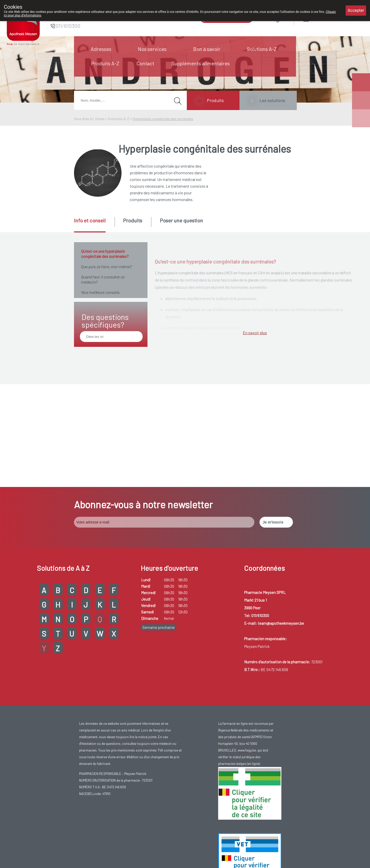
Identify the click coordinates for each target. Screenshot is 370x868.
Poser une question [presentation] (181, 220)
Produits (215, 100)
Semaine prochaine (159, 617)
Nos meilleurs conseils (100, 292)
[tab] (94, 225)
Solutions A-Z (262, 49)
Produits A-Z (105, 63)
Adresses (101, 49)
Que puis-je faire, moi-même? (107, 266)
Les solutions (272, 100)
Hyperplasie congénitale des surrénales (163, 119)
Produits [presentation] (133, 220)
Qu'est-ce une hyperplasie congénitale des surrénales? (105, 254)
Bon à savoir (207, 49)
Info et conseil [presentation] (90, 220)
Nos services (152, 49)
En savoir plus (255, 471)
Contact (145, 63)
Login (319, 18)
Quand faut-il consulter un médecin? (103, 279)
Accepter (356, 10)
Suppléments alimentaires (201, 63)
